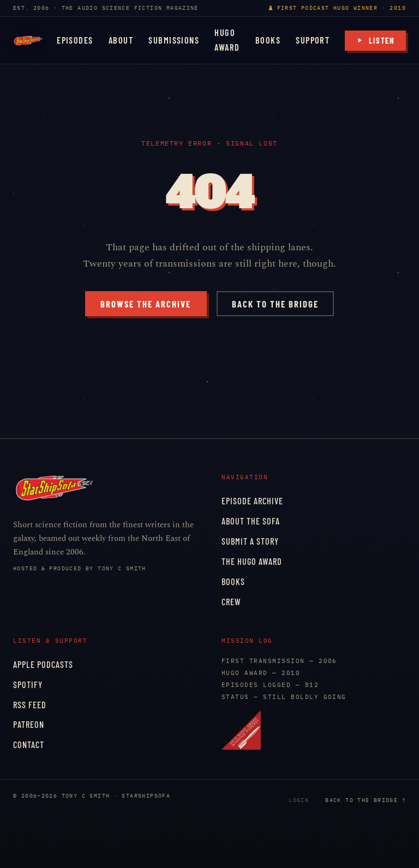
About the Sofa (251, 521)
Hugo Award (227, 40)
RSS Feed (30, 705)
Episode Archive (252, 501)
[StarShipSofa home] (28, 41)
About (121, 40)
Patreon (29, 724)
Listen (375, 40)
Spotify (28, 685)
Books (268, 40)
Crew (231, 602)
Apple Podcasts (43, 664)
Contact (29, 745)
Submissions (174, 40)
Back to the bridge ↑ (366, 800)
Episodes (75, 40)
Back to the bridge (275, 304)
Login (299, 800)
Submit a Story (250, 541)
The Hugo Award (252, 561)
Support (313, 40)
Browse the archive (146, 304)
